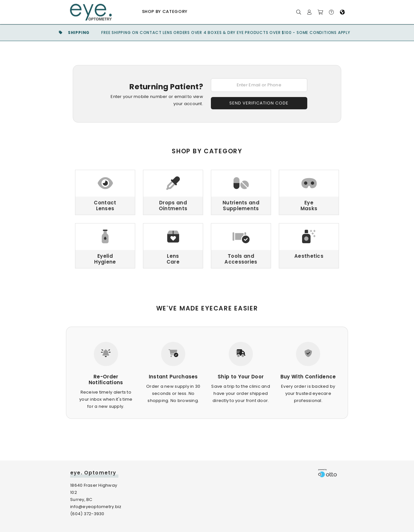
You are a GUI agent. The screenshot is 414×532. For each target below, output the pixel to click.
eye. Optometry (93, 473)
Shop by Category (165, 11)
